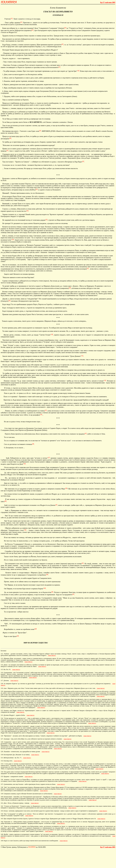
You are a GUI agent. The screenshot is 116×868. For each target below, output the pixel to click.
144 (47, 574)
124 (27, 211)
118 (78, 71)
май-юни (108, 2)
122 (83, 161)
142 (25, 530)
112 (12, 18)
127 (88, 268)
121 (7, 150)
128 (70, 288)
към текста (52, 655)
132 (105, 380)
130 (52, 334)
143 (83, 563)
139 (66, 488)
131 (82, 356)
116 (62, 44)
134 (41, 414)
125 (46, 220)
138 (25, 464)
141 (56, 505)
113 (21, 22)
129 (9, 301)
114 (65, 28)
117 (59, 67)
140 (5, 501)
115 (33, 30)
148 (36, 629)
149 (18, 636)
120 (10, 138)
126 (13, 239)
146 (52, 592)
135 (86, 433)
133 (46, 410)
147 (73, 594)
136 (33, 444)
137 (49, 457)
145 (45, 588)
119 (40, 131)
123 (37, 189)
